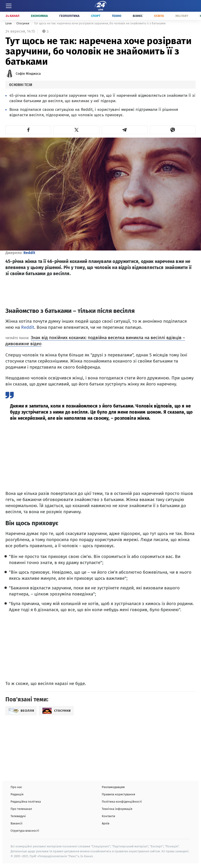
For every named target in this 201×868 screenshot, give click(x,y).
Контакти (108, 816)
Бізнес (138, 16)
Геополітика (69, 16)
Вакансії (17, 823)
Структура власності (25, 831)
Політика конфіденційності (122, 802)
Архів (106, 823)
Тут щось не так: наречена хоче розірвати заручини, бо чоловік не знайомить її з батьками (100, 23)
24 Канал (13, 16)
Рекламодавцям (113, 787)
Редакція (17, 794)
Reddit (29, 253)
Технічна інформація (117, 809)
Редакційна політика (26, 802)
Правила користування (118, 794)
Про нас (16, 787)
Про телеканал (21, 809)
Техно (117, 16)
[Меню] (9, 6)
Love (9, 23)
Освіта (159, 16)
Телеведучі (18, 816)
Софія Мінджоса (28, 74)
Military (182, 16)
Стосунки (23, 23)
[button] (28, 130)
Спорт (96, 16)
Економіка (39, 16)
